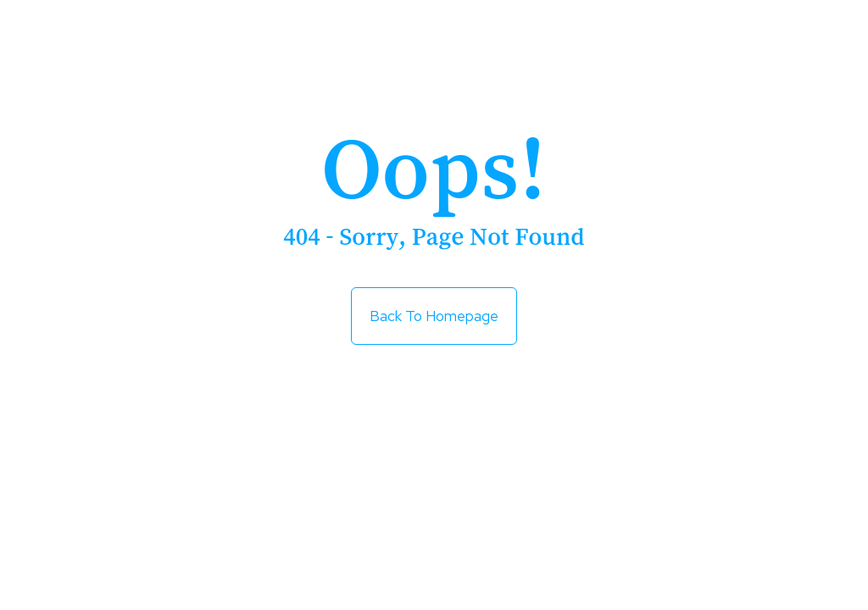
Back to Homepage (434, 310)
